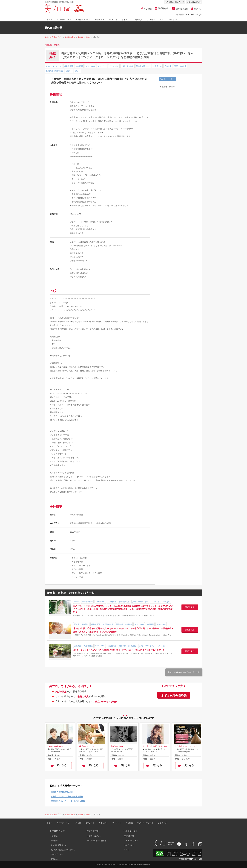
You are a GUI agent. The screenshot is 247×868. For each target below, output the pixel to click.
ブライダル (172, 20)
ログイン (196, 9)
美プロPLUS (129, 836)
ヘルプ (127, 850)
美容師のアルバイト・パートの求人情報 (68, 801)
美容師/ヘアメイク (83, 20)
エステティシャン (64, 20)
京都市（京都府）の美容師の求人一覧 (184, 672)
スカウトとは (129, 845)
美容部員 (138, 20)
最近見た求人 (164, 8)
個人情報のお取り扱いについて (63, 850)
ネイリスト (126, 20)
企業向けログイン (194, 2)
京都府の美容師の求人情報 (62, 792)
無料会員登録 (180, 9)
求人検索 (147, 9)
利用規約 (54, 836)
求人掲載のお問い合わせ (174, 2)
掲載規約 (54, 841)
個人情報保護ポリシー (59, 845)
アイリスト (113, 20)
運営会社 (54, 859)
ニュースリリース (131, 841)
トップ (49, 20)
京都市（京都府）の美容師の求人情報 (67, 797)
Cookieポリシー (57, 854)
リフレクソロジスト (155, 20)
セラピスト (100, 20)
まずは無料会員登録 (174, 696)
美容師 (78, 823)
